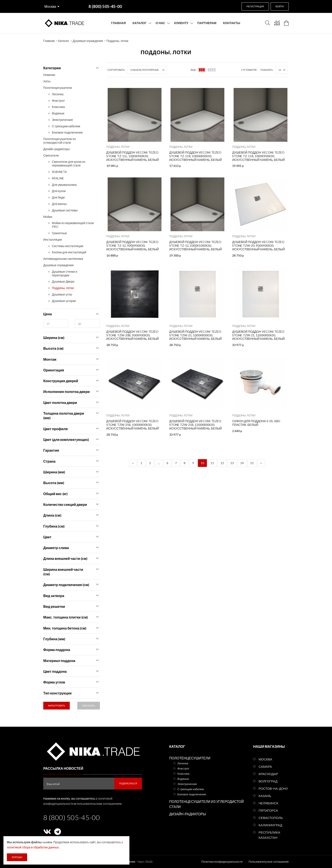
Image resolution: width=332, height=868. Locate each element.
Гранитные (59, 233)
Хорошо (17, 857)
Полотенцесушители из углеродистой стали (60, 141)
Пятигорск (268, 810)
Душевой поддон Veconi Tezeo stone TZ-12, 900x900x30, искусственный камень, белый (133, 245)
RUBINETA (59, 172)
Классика (58, 107)
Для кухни (59, 191)
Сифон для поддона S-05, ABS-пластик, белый (257, 423)
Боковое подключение (67, 132)
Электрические (62, 120)
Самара (265, 766)
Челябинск (268, 803)
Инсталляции (53, 239)
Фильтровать (57, 706)
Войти (280, 6)
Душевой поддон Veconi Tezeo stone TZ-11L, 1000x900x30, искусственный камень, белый (133, 156)
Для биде (58, 197)
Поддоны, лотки (117, 41)
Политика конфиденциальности (222, 862)
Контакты (232, 23)
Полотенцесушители (58, 88)
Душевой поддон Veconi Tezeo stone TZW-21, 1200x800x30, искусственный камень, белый (258, 335)
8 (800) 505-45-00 (72, 817)
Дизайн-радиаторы (57, 149)
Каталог (139, 23)
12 (222, 463)
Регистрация (255, 6)
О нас (160, 23)
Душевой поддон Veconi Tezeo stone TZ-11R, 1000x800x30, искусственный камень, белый (195, 156)
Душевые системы (65, 210)
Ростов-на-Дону (273, 788)
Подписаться (128, 783)
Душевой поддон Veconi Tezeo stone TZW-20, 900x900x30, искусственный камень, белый (258, 245)
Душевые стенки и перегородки (65, 273)
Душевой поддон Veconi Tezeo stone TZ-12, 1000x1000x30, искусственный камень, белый (195, 245)
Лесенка (58, 94)
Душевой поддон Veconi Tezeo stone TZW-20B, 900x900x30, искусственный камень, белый (133, 335)
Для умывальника (64, 185)
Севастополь (271, 818)
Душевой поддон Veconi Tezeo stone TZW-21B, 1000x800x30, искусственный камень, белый (133, 425)
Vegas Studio (145, 862)
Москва (50, 6)
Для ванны (59, 204)
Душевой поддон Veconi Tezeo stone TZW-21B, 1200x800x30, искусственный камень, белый (195, 425)
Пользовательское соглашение (269, 862)
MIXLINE (58, 178)
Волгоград (268, 781)
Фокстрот (58, 101)
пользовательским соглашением (99, 804)
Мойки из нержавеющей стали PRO (73, 225)
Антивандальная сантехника (63, 259)
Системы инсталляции (68, 246)
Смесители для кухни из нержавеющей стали (69, 163)
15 (252, 463)
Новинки (49, 75)
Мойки (48, 217)
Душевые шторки (64, 301)
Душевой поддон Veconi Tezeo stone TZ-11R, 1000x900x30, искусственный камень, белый (258, 156)
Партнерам (207, 23)
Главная (119, 23)
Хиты (47, 81)
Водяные (58, 113)
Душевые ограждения (88, 41)
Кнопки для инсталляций (69, 252)
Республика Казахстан (269, 835)
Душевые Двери (63, 281)
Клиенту (181, 23)
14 (242, 463)
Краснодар (268, 774)
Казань (265, 796)
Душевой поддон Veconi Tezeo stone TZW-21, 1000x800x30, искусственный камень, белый (195, 335)
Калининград (270, 825)
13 (232, 463)
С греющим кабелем (66, 126)
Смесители (51, 155)
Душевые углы (62, 294)
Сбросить (89, 706)
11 (212, 463)
